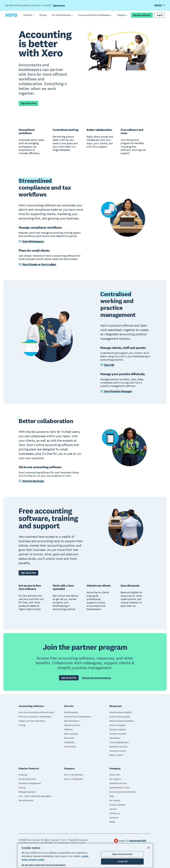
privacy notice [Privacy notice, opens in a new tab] (37, 860)
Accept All (122, 861)
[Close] (149, 848)
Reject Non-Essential (122, 854)
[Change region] (136, 841)
